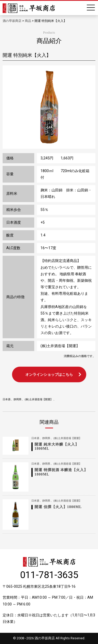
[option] (49, 107)
